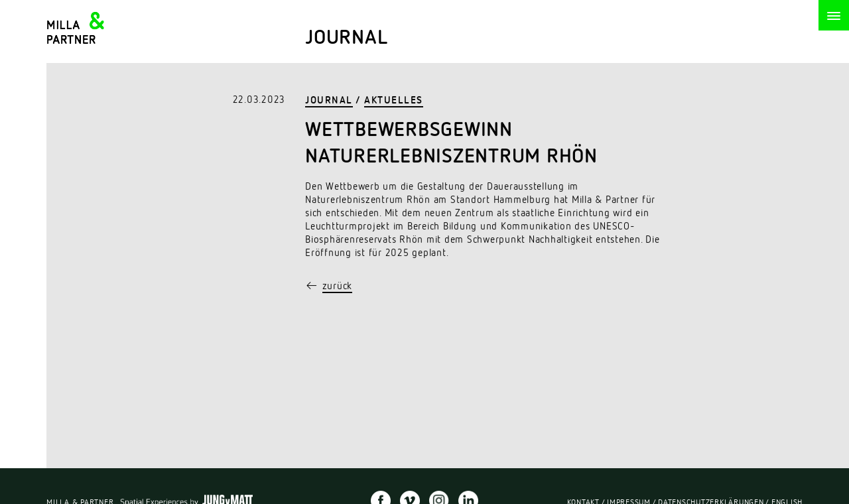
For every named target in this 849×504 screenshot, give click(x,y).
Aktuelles (394, 101)
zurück (338, 287)
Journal (329, 101)
